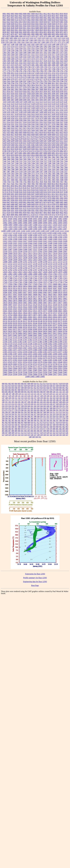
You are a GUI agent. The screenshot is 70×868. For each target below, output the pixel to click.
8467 (33, 202)
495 (35, 431)
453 (35, 427)
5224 (37, 114)
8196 (57, 192)
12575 (35, 251)
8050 (12, 186)
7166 (8, 163)
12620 (65, 254)
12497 (30, 249)
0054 (17, 18)
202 (41, 402)
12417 (25, 241)
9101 (21, 208)
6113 (4, 137)
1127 (7, 40)
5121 (4, 104)
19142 (45, 305)
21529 (20, 344)
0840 (17, 32)
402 (6, 423)
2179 (25, 77)
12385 (45, 237)
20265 (45, 323)
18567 (15, 295)
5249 (8, 118)
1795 (4, 73)
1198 (12, 44)
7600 (33, 176)
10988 (35, 223)
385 (19, 421)
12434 (25, 243)
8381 (57, 198)
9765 (28, 217)
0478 (53, 22)
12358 (49, 233)
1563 (53, 57)
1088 (57, 36)
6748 (4, 151)
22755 (20, 366)
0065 (62, 18)
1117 (35, 38)
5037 (25, 94)
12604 (50, 251)
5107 (21, 102)
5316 (17, 122)
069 (22, 390)
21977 (60, 352)
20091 (30, 319)
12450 (60, 243)
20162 (50, 321)
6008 (25, 133)
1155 (59, 40)
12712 (55, 262)
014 (48, 384)
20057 (65, 317)
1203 (33, 44)
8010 (53, 184)
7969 (29, 184)
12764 (10, 268)
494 (32, 431)
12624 (20, 256)
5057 (29, 96)
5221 (25, 114)
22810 (55, 366)
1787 (45, 71)
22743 (65, 364)
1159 (7, 42)
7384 (66, 167)
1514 (41, 55)
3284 (49, 87)
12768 (20, 268)
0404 (33, 20)
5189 (49, 110)
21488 (45, 342)
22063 (40, 354)
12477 (30, 247)
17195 (40, 276)
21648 (45, 344)
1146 (23, 40)
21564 (35, 344)
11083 (10, 229)
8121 (12, 188)
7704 (8, 182)
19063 (30, 303)
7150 (17, 161)
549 (33, 437)
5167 (29, 108)
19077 (60, 303)
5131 (41, 104)
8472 (41, 202)
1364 (4, 53)
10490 (30, 221)
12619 (60, 254)
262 (32, 408)
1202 (29, 44)
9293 (17, 210)
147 (3, 398)
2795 (29, 83)
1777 (4, 71)
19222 (25, 307)
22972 (20, 370)
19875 (35, 315)
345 (25, 416)
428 (22, 425)
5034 (12, 94)
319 (10, 414)
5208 (41, 112)
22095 (60, 354)
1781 (21, 71)
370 (38, 418)
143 (57, 396)
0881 (29, 34)
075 (41, 390)
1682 (37, 65)
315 (67, 412)
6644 (49, 149)
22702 (20, 364)
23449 (60, 372)
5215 (4, 114)
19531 (35, 311)
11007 (30, 225)
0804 (62, 28)
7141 (8, 161)
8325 (21, 198)
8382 (62, 198)
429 (25, 425)
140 (48, 396)
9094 (4, 208)
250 (60, 406)
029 (29, 386)
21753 (35, 346)
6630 (62, 147)
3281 (37, 87)
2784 (53, 81)
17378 (45, 278)
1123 (59, 38)
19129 (35, 305)
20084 (25, 319)
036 (51, 386)
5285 (66, 118)
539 (41, 435)
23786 (45, 374)
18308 (15, 290)
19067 (45, 303)
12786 (30, 270)
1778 (8, 71)
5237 (25, 116)
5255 (29, 118)
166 (64, 398)
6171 (25, 137)
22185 (30, 356)
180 (38, 400)
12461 (50, 245)
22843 (10, 368)
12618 (55, 254)
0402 (29, 20)
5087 (12, 100)
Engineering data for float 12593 (35, 582)
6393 (49, 145)
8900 (29, 206)
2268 (4, 79)
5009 (45, 89)
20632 (30, 331)
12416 (20, 241)
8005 (41, 184)
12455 (20, 245)
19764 (10, 315)
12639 (30, 258)
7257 (66, 165)
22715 (25, 364)
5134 (53, 104)
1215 (45, 44)
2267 (66, 77)
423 (6, 425)
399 (64, 421)
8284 (8, 198)
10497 (45, 221)
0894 (57, 34)
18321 (25, 290)
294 (67, 410)
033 (41, 386)
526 (67, 433)
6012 (37, 133)
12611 (20, 254)
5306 (49, 120)
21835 (35, 348)
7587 (62, 174)
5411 (17, 128)
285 (38, 410)
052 (35, 388)
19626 (15, 313)
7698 (62, 180)
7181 (21, 163)
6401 (4, 147)
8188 (37, 192)
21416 (55, 340)
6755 (33, 151)
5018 (17, 92)
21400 (50, 340)
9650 (57, 213)
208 (60, 402)
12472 (10, 247)
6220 (49, 137)
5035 (17, 94)
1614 (29, 61)
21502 (5, 344)
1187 (67, 42)
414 (45, 423)
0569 (53, 24)
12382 (30, 237)
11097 (65, 229)
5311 (4, 122)
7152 (25, 161)
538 (38, 435)
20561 (5, 329)
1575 (37, 59)
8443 (66, 200)
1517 (53, 55)
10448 (25, 219)
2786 (62, 81)
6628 (53, 147)
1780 (17, 71)
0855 (45, 32)
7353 (45, 167)
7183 (29, 163)
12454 (15, 245)
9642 (45, 213)
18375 (65, 290)
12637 (20, 258)
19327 (65, 307)
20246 (35, 323)
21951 (35, 352)
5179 (12, 110)
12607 (65, 251)
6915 (62, 153)
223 (41, 404)
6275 (29, 139)
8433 (57, 200)
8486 (12, 204)
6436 (12, 147)
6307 (45, 141)
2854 (33, 85)
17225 (45, 276)
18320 (20, 290)
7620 (33, 178)
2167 (45, 75)
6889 (49, 153)
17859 (10, 284)
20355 (40, 325)
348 (35, 416)
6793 (49, 151)
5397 (45, 126)
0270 (21, 20)
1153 (51, 40)
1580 (57, 59)
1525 (17, 57)
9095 (8, 208)
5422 (62, 128)
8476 (49, 202)
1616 (37, 61)
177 (29, 400)
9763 (20, 217)
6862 (62, 151)
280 (22, 410)
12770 (30, 268)
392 (41, 421)
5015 (4, 92)
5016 (8, 92)
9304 (45, 210)
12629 (45, 256)
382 (10, 421)
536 (32, 435)
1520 (66, 55)
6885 (37, 153)
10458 (45, 219)
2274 (29, 79)
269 (54, 408)
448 (19, 427)
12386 (50, 237)
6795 (57, 151)
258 (19, 408)
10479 (15, 221)
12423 (50, 241)
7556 (62, 171)
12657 (55, 260)
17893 (20, 284)
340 (10, 416)
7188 (49, 163)
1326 (41, 48)
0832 (53, 30)
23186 (25, 372)
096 (41, 392)
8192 (45, 192)
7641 (49, 178)
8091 (62, 186)
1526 (21, 57)
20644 (40, 331)
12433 (20, 243)
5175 (62, 108)
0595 (37, 26)
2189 (53, 77)
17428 (10, 280)
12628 (40, 256)
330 (45, 414)
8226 (21, 196)
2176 (17, 77)
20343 (30, 325)
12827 (40, 272)
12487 (10, 249)
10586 (60, 221)
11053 (10, 227)
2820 (21, 85)
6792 (45, 151)
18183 (35, 288)
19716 (45, 313)
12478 (35, 247)
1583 (4, 61)
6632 (4, 149)
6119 (16, 137)
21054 (50, 336)
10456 (40, 219)
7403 (21, 169)
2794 (25, 83)
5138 (4, 106)
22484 (45, 360)
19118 (25, 305)
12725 (25, 264)
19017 (65, 301)
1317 (12, 48)
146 (67, 396)
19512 (30, 311)
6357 (66, 143)
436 (48, 425)
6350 (41, 143)
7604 (45, 176)
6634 (12, 149)
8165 (37, 190)
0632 (41, 26)
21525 (15, 344)
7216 (21, 165)
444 (6, 427)
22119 (5, 356)
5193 (66, 110)
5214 (66, 112)
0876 (12, 34)
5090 (25, 100)
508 (10, 433)
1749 (41, 67)
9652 (62, 213)
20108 (45, 319)
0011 (41, 14)
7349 (37, 167)
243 (38, 406)
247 (51, 406)
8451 (17, 202)
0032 (41, 16)
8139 (49, 188)
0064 (57, 18)
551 (40, 437)
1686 (53, 65)
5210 (49, 112)
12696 (15, 262)
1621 (53, 61)
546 (64, 435)
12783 (15, 270)
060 (60, 388)
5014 (66, 89)
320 (13, 414)
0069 (12, 20)
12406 (40, 239)
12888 (35, 274)
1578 (49, 59)
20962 (15, 336)
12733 (50, 264)
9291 (12, 210)
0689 (41, 28)
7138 (61, 159)
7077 (33, 157)
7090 (17, 159)
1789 (53, 71)
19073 (55, 303)
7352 (41, 167)
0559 (29, 24)
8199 (4, 194)
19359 (25, 309)
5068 (4, 98)
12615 (40, 254)
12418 (30, 241)
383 (13, 421)
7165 (4, 163)
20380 (60, 325)
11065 (45, 227)
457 (48, 427)
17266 (55, 276)
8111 (4, 188)
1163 (23, 42)
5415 (33, 128)
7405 (25, 169)
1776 (66, 69)
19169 (55, 305)
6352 (45, 143)
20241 (30, 323)
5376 (45, 124)
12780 (65, 268)
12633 (65, 256)
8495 (21, 204)
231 (67, 404)
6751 (17, 151)
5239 (33, 116)
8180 (17, 192)
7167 (12, 163)
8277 (62, 196)
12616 (45, 254)
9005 (33, 206)
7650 (66, 178)
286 (41, 410)
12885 (25, 274)
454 (38, 427)
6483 (17, 147)
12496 (25, 249)
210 (67, 402)
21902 (65, 350)
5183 (29, 110)
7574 (37, 174)
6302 (25, 141)
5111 (33, 102)
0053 (12, 18)
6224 (61, 137)
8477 (53, 202)
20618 (65, 329)
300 (19, 412)
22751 (10, 366)
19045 (15, 303)
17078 (65, 274)
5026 (45, 92)
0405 (37, 20)
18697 (15, 297)
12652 (30, 260)
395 (51, 421)
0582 (4, 26)
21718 (20, 346)
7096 (29, 159)
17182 (35, 276)
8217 (8, 196)
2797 (37, 83)
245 (45, 406)
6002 (17, 133)
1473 (62, 53)
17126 (5, 276)
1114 (23, 38)
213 (10, 404)
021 (3, 386)
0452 (17, 22)
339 (6, 416)
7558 (4, 174)
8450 (12, 202)
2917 (66, 85)
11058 (30, 227)
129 (13, 396)
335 (60, 414)
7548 (45, 171)
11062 (35, 227)
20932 (5, 336)
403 (10, 423)
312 (57, 412)
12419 (35, 241)
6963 (41, 155)
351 (45, 416)
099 (51, 392)
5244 (53, 116)
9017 (41, 206)
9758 (4, 217)
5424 (4, 130)
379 (67, 418)
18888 (20, 301)
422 (3, 425)
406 (19, 423)
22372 (10, 360)
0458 (41, 22)
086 (10, 392)
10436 (66, 217)
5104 (9, 102)
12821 (10, 272)
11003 (25, 225)
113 (29, 394)
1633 (25, 63)
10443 (20, 219)
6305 (37, 141)
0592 (25, 26)
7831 (37, 182)
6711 (53, 149)
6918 (8, 155)
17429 (15, 280)
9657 (4, 215)
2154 (62, 73)
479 (51, 429)
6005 (21, 133)
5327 (62, 122)
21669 (60, 344)
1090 (66, 36)
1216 (49, 44)
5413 (25, 128)
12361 (59, 233)
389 (32, 421)
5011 (53, 89)
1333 (53, 48)
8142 (53, 188)
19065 (35, 303)
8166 (41, 190)
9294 (21, 210)
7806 (29, 182)
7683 (53, 180)
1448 (29, 53)
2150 (45, 73)
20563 (10, 329)
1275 (17, 46)
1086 (49, 36)
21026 (45, 336)
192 (10, 402)
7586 (57, 174)
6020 (49, 133)
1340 (17, 51)
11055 (20, 227)
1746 (29, 67)
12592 (40, 251)
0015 (57, 14)
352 (48, 416)
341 (13, 416)
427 (19, 425)
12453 (10, 245)
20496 (20, 327)
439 (57, 425)
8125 (21, 188)
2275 (33, 79)
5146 (37, 106)
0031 (37, 16)
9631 (29, 213)
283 (32, 410)
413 (41, 423)
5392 (33, 126)
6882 (25, 153)
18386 (5, 292)
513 (25, 433)
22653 (65, 362)
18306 (10, 290)
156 (32, 398)
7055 (8, 157)
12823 (20, 272)
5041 (41, 94)
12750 (40, 266)
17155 (20, 276)
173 (16, 400)
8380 (53, 198)
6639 (29, 149)
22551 (20, 362)
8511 (45, 204)
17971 (45, 284)
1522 (8, 57)
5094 (41, 100)
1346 (37, 51)
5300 (25, 120)
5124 (17, 104)
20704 (5, 333)
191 (6, 402)
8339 (25, 198)
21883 (40, 350)
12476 (25, 247)
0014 (53, 14)
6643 (45, 149)
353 (51, 416)
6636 (17, 149)
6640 (33, 149)
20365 (50, 325)
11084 (15, 229)
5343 (33, 124)
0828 (37, 30)
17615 (35, 282)
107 (10, 394)
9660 (12, 215)
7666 (29, 180)
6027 (12, 135)
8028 (66, 184)
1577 (45, 59)
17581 (20, 282)
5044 (45, 94)
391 (38, 421)
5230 (62, 114)
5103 (5, 102)
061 (64, 388)
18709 (20, 297)
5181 (21, 110)
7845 (49, 182)
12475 (20, 247)
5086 (8, 100)
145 (64, 396)
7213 (8, 165)
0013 (49, 14)
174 (19, 400)
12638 (25, 258)
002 (10, 384)
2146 (29, 73)
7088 (9, 159)
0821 (17, 30)
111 (23, 394)
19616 (10, 313)
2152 (53, 73)
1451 (41, 53)
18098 (65, 286)
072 (32, 390)
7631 (41, 178)
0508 (8, 24)
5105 (13, 102)
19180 (65, 305)
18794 (10, 299)
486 (6, 431)
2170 (57, 75)
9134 (29, 208)
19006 (55, 301)
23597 (25, 374)
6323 (66, 141)
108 (13, 394)
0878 (21, 34)
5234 (12, 116)
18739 (40, 297)
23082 (5, 372)
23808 (50, 374)
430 (29, 425)
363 (16, 418)
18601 (30, 295)
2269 (8, 79)
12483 (60, 247)
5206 (33, 112)
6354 (53, 143)
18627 (40, 295)
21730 (25, 346)
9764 (24, 217)
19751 (5, 315)
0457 (37, 22)
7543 (33, 171)
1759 (17, 69)
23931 (60, 374)
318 (6, 414)
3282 (41, 87)
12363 (5, 235)
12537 (35, 249)
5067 (66, 96)
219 (29, 404)
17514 (55, 280)
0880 (25, 34)
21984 (65, 352)
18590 (20, 295)
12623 (15, 256)
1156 (63, 40)
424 (10, 425)
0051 (4, 18)
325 (29, 414)
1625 (4, 63)
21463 (20, 342)
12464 (60, 245)
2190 (57, 77)
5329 (4, 124)
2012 (12, 73)
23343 (40, 372)
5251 (17, 118)
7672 (41, 180)
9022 (49, 206)
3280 (33, 87)
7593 (4, 176)
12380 (20, 237)
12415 (15, 241)
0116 (17, 20)
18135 (20, 288)
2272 (21, 79)
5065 (57, 96)
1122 (55, 38)
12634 (5, 258)
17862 (15, 284)
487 (10, 431)
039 (60, 386)
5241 (41, 116)
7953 (17, 184)
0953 (66, 34)
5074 (25, 98)
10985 (20, 223)
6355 (57, 143)
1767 (49, 69)
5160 (66, 106)
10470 (5, 221)
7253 (57, 165)
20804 (20, 333)
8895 (12, 206)
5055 (21, 96)
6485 (25, 147)
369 (35, 418)
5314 (8, 122)
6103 (66, 135)
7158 (49, 161)
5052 (12, 96)
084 (3, 392)
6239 (21, 139)
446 (13, 427)
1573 (29, 59)
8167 (45, 190)
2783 (49, 81)
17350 (40, 278)
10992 (55, 223)
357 (64, 416)
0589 (17, 26)
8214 (62, 194)
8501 (37, 204)
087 (13, 392)
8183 (25, 192)
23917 (55, 374)
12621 (5, 256)
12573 (30, 251)
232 (3, 406)
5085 (4, 100)
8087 (53, 186)
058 (54, 388)
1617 (41, 61)
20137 (25, 321)
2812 (53, 83)
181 (41, 400)
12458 (35, 245)
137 (38, 396)
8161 (21, 190)
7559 (8, 174)
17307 (5, 278)
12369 (35, 235)
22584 (45, 362)
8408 (49, 200)
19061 (25, 303)
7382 (62, 167)
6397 (62, 145)
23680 (35, 374)
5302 (33, 120)
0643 (62, 26)
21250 (35, 338)
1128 (11, 40)
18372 (60, 290)
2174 (8, 77)
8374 (41, 198)
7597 (21, 176)
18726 (30, 297)
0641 (53, 26)
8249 (41, 196)
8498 (29, 204)
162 (51, 398)
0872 (62, 32)
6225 (66, 137)
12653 (35, 260)
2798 (41, 83)
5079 (45, 98)
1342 (25, 51)
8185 (33, 192)
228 (57, 404)
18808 (20, 299)
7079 (41, 157)
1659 (45, 63)
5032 (4, 94)
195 (19, 402)
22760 (30, 366)
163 (54, 398)
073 (35, 390)
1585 (12, 61)
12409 (55, 239)
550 (37, 437)
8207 (33, 194)
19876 (40, 315)
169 (3, 400)
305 (35, 412)
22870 (20, 368)
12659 (65, 260)
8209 (41, 194)
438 (54, 425)
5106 (17, 102)
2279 (49, 79)
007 (25, 384)
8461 (25, 202)
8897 (17, 206)
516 (35, 433)
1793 (66, 71)
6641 (37, 149)
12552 (15, 251)
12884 (20, 274)
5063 (49, 96)
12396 (10, 239)
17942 (40, 284)
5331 (12, 124)
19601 (60, 311)
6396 (57, 145)
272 (64, 408)
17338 (30, 278)
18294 (65, 288)
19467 (20, 311)
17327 (20, 278)
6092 (25, 135)
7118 (53, 159)
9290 (8, 210)
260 (25, 408)
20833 (30, 333)
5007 (37, 89)
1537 (41, 57)
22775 (40, 366)
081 (60, 390)
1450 (37, 53)
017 (57, 384)
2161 (21, 75)
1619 (49, 61)
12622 (10, 256)
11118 (15, 233)
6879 (17, 153)
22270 (45, 358)
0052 (8, 18)
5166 (25, 108)
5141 (17, 106)
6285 (4, 141)
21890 (50, 350)
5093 (37, 100)
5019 (21, 92)
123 (60, 394)
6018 (41, 133)
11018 (55, 225)
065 (10, 390)
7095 (25, 159)
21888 (45, 350)
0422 (4, 22)
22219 (65, 356)
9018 (45, 206)
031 (35, 386)
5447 (45, 130)
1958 (8, 73)
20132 (5, 321)
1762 (29, 69)
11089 (30, 229)
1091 (3, 38)
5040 (37, 94)
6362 (21, 145)
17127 (10, 276)
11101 (18, 231)
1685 (49, 65)
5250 (12, 118)
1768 (53, 69)
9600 (17, 213)
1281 (41, 46)
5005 (29, 89)
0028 (25, 16)
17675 (45, 282)
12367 (25, 235)
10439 (10, 219)
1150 (39, 40)
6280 (49, 139)
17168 (25, 276)
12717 (5, 264)
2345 (17, 81)
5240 (37, 116)
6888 (45, 153)
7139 (66, 159)
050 (29, 388)
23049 (55, 370)
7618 (25, 178)
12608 (5, 254)
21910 (10, 352)
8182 (21, 192)
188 (64, 400)
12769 (25, 268)
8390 (12, 200)
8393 (25, 200)
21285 (50, 338)
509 (13, 433)
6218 (41, 137)
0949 (62, 34)
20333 (20, 325)
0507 (4, 24)
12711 (50, 262)
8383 (66, 198)
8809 (62, 204)
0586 (12, 26)
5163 (12, 108)
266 (45, 408)
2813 (57, 83)
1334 (57, 48)
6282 (57, 139)
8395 (33, 200)
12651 (25, 260)
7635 (45, 178)
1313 (62, 46)
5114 (45, 102)
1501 (66, 53)
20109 (50, 319)
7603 (41, 176)
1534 (29, 57)
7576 (41, 174)
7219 (25, 165)
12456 (25, 245)
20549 (65, 327)
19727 (55, 313)
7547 (41, 171)
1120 (47, 38)
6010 (29, 133)
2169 (53, 75)
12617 (50, 254)
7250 (45, 165)
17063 (55, 274)
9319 (12, 213)
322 (19, 414)
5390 (25, 126)
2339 (57, 79)
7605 (49, 176)
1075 (29, 36)
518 (41, 433)
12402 (30, 239)
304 (32, 412)
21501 (65, 342)
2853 (29, 85)
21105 (60, 336)
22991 (40, 370)
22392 (15, 360)
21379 (40, 340)
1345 (33, 51)
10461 (55, 219)
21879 (30, 350)
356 (60, 416)
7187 (45, 163)
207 (57, 402)
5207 (37, 112)
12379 (15, 237)
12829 (50, 272)
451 (29, 427)
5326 (57, 122)
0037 (57, 16)
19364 (30, 309)
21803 (55, 346)
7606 (53, 176)
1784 (33, 71)
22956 (65, 368)
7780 (17, 182)
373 (48, 418)
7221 (33, 165)
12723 (15, 264)
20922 (60, 333)
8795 (57, 204)
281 (25, 410)
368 (32, 418)
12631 (55, 256)
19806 (15, 315)
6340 (37, 143)
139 (45, 396)
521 (51, 433)
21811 (5, 348)
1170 (51, 42)
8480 (57, 202)
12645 (60, 258)
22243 (20, 358)
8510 (41, 204)
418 (57, 423)
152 (19, 398)
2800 (49, 83)
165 (60, 398)
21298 (5, 340)
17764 (65, 282)
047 (19, 388)
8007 (45, 184)
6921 (21, 155)
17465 (30, 280)
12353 (44, 233)
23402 (55, 372)
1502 (4, 55)
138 (41, 396)
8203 (17, 194)
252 (67, 406)
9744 (41, 215)
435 (45, 425)
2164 (33, 75)
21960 (40, 352)
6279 (45, 139)
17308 (10, 278)
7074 (29, 157)
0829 (41, 30)
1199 (16, 44)
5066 (62, 96)
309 (48, 412)
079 (54, 390)
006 (22, 384)
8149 (8, 190)
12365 (15, 235)
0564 (33, 24)
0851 (29, 32)
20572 (15, 329)
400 (67, 421)
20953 (10, 336)
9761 (12, 217)
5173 (53, 108)
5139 (8, 106)
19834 (20, 315)
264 (38, 408)
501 (54, 431)
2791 (17, 83)
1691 (4, 67)
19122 (30, 305)
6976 (66, 155)
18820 (30, 299)
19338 (5, 309)
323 (22, 414)
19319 (60, 307)
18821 (35, 299)
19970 (65, 315)
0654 (33, 28)
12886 (30, 274)
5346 (41, 124)
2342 (4, 81)
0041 (66, 16)
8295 (12, 198)
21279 (45, 338)
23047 (50, 370)
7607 (57, 176)
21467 (25, 342)
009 (32, 384)
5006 (33, 89)
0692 (53, 28)
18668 (65, 295)
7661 (17, 180)
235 (13, 406)
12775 (45, 268)
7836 (41, 182)
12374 (60, 235)
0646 (8, 28)
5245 (57, 116)
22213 (55, 356)
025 (16, 386)
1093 (11, 38)
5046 (53, 94)
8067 (33, 186)
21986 (5, 354)
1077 (37, 36)
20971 (25, 336)
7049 (4, 157)
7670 (37, 180)
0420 (62, 20)
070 (25, 390)
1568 (8, 59)
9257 (41, 208)
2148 (37, 73)
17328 (25, 278)
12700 (20, 262)
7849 (53, 182)
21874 (20, 350)
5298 (17, 120)
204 (48, 402)
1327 (45, 48)
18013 (60, 284)
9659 (8, 215)
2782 (45, 81)
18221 (40, 288)
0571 (62, 24)
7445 (57, 169)
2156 (4, 75)
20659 (45, 331)
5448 (49, 130)
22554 (25, 362)
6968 (49, 155)
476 (41, 429)
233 (6, 406)
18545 (65, 292)
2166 (41, 75)
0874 (4, 34)
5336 (29, 124)
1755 (66, 67)
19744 (60, 313)
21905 (5, 352)
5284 (62, 118)
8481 (62, 202)
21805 (60, 346)
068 (19, 390)
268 (51, 408)
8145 (66, 188)
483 (64, 429)
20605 (60, 329)
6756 (37, 151)
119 (47, 394)
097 (45, 392)
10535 (55, 221)
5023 (33, 92)
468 (16, 429)
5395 (37, 126)
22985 (35, 370)
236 (16, 406)
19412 (60, 309)
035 (48, 386)
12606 (60, 251)
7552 (53, 171)
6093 (29, 135)
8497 (25, 204)
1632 (21, 63)
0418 (53, 20)
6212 (37, 137)
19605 (65, 311)
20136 (20, 321)
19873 (30, 315)
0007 (29, 14)
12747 (25, 266)
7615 (21, 178)
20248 (40, 323)
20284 (65, 323)
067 (16, 390)
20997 (40, 336)
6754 (29, 151)
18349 (45, 290)
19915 (50, 315)
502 (57, 431)
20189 (5, 323)
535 (29, 435)
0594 (33, 26)
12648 (10, 260)
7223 (41, 165)
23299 (30, 372)
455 (41, 427)
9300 (29, 210)
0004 (17, 14)
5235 (17, 116)
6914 (57, 153)
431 (32, 425)
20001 (25, 317)
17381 (50, 278)
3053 (4, 87)
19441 (5, 311)
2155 (66, 73)
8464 (29, 202)
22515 (5, 362)
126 (3, 396)
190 (3, 402)
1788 (49, 71)
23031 (45, 370)
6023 (62, 133)
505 (67, 431)
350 (41, 416)
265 (41, 408)
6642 (41, 149)
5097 (49, 100)
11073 (55, 227)
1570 (17, 59)
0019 (4, 16)
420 (64, 423)
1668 (53, 63)
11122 (25, 233)
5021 (29, 92)
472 (29, 429)
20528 (40, 327)
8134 (41, 188)
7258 (4, 167)
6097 (45, 135)
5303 (37, 120)
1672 (4, 65)
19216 (20, 307)
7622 (37, 178)
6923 (29, 155)
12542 (50, 249)
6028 (17, 135)
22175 (25, 356)
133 (25, 396)
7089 (13, 159)
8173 (57, 190)
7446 (62, 169)
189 (67, 400)
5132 (45, 104)
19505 (25, 311)
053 (38, 388)
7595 (12, 176)
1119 (43, 38)
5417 (41, 128)
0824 (29, 30)
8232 (25, 196)
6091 (21, 135)
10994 (60, 223)
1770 (62, 69)
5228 (53, 114)
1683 (41, 65)
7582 (49, 174)
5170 (41, 108)
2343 (8, 81)
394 (48, 421)
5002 (17, 89)
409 (29, 423)
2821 (25, 85)
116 (38, 394)
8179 (12, 192)
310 (51, 412)
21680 (10, 346)
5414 (29, 128)
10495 (40, 221)
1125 (67, 38)
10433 (51, 217)
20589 (35, 329)
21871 (15, 350)
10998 (15, 225)
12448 (50, 243)
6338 (29, 143)
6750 (12, 151)
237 (19, 406)
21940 (30, 352)
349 (38, 416)
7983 (33, 184)
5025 (41, 92)
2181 (33, 77)
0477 (49, 22)
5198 (21, 112)
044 (10, 388)
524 (60, 433)
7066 (17, 157)
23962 (32, 377)
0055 (21, 18)
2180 (29, 77)
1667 (49, 63)
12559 (25, 251)
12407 (45, 239)
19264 (30, 307)
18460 (40, 292)
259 (22, 408)
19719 (50, 313)
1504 (12, 55)
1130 (19, 40)
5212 (57, 112)
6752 (21, 151)
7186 (41, 163)
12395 (5, 239)
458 (51, 427)
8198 (66, 192)
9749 (45, 215)
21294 (65, 338)
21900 (60, 350)
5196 (12, 112)
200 (35, 402)
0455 (29, 22)
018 (60, 384)
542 (51, 435)
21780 (45, 346)
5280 (45, 118)
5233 (8, 116)
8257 (57, 196)
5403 (4, 128)
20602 (50, 329)
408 (25, 423)
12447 (45, 243)
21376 (35, 340)
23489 (5, 374)
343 (19, 416)
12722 (10, 264)
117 (41, 394)
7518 (21, 171)
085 (6, 392)
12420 (40, 241)
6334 (12, 143)
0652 (29, 28)
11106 (43, 231)
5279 (41, 118)
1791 (62, 71)
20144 (35, 321)
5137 (66, 104)
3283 (45, 87)
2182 (37, 77)
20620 (10, 331)
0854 (41, 32)
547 (67, 435)
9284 (4, 210)
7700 (4, 182)
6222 (53, 137)
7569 (29, 174)
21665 (55, 344)
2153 (57, 73)
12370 (40, 235)
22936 (55, 368)
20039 (40, 317)
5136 (62, 104)
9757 (66, 215)
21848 (60, 348)
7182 (25, 163)
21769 (40, 346)
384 (16, 421)
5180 (17, 110)
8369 (33, 198)
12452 (5, 245)
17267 (60, 276)
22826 (60, 366)
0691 (49, 28)
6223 (57, 137)
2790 (12, 83)
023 (10, 386)
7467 (4, 171)
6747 (66, 149)
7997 (37, 184)
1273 (8, 46)
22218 (60, 356)
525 (64, 433)
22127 (10, 356)
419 (60, 423)
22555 (30, 362)
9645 (49, 213)
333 (54, 414)
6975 (62, 155)
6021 (53, 133)
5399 (53, 126)
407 (22, 423)
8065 (25, 186)
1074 (25, 36)
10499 (50, 221)
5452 (66, 130)
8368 (29, 198)
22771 (35, 366)
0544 (25, 24)
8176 (4, 192)
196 (22, 402)
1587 (21, 61)
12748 (30, 266)
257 (16, 408)
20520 (25, 327)
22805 (50, 366)
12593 (45, 251)
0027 (21, 16)
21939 (25, 352)
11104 (33, 231)
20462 (5, 327)
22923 (45, 368)
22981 (30, 370)
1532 (25, 57)
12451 (65, 243)
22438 (25, 360)
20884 (45, 333)
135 (32, 396)
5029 (57, 92)
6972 (57, 155)
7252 (53, 165)
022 (6, 386)
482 (60, 429)
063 (3, 390)
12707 (35, 262)
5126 (25, 104)
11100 (13, 231)
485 (3, 431)
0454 (25, 22)
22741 (60, 364)
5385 (8, 126)
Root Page (35, 585)
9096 (12, 208)
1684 (45, 65)
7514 (17, 171)
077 (48, 390)
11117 (10, 233)
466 (10, 429)
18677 (5, 297)
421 (67, 423)
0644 (66, 26)
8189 (41, 192)
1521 (4, 57)
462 (64, 427)
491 (22, 431)
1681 (33, 65)
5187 (41, 110)
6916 (66, 153)
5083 (62, 98)
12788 (40, 270)
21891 (55, 350)
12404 (35, 239)
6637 (21, 149)
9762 (16, 217)
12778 (55, 268)
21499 (60, 342)
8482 (66, 202)
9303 (41, 210)
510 (16, 433)
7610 (66, 176)
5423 (66, 128)
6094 (33, 135)
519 (45, 433)
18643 (50, 295)
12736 (60, 264)
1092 (7, 38)
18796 (15, 299)
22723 (35, 364)
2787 (66, 81)
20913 (55, 333)
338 (3, 416)
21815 (10, 348)
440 (60, 425)
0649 (17, 28)
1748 (37, 67)
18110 (10, 288)
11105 (38, 231)
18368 (55, 290)
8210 (45, 194)
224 (45, 404)
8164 (33, 190)
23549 (15, 374)
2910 (37, 85)
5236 (21, 116)
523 (57, 433)
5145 (33, 106)
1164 (27, 42)
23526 (10, 374)
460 (57, 427)
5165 (21, 108)
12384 (40, 237)
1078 (41, 36)
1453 (49, 53)
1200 (21, 44)
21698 (15, 346)
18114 (15, 288)
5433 (21, 130)
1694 (17, 67)
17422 (5, 280)
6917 (4, 155)
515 (32, 433)
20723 (10, 333)
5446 (41, 130)
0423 (8, 22)
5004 (25, 89)
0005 (21, 14)
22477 (40, 360)
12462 (55, 245)
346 (29, 416)
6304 (33, 141)
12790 (45, 270)
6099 (53, 135)
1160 (11, 42)
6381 (29, 145)
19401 (50, 309)
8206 (29, 194)
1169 (47, 42)
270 (57, 408)
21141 (10, 338)
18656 (60, 295)
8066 (29, 186)
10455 (35, 219)
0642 (57, 26)
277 (13, 410)
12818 (60, 270)
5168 (33, 108)
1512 (33, 55)
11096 (60, 229)
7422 (41, 169)
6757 (41, 151)
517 (38, 433)
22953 (60, 368)
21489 (50, 342)
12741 (5, 266)
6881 (21, 153)
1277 (25, 46)
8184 (29, 192)
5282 (53, 118)
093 (32, 392)
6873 (4, 153)
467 (13, 429)
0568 (49, 24)
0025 (17, 16)
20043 (50, 317)
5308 (57, 120)
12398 (15, 239)
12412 (5, 241)
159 (41, 398)
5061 (41, 96)
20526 (30, 327)
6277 (37, 139)
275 (6, 410)
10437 (5, 219)
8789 (53, 204)
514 (29, 433)
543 (54, 435)
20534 (50, 327)
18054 (25, 286)
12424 (55, 241)
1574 (33, 59)
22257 (35, 358)
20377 (55, 325)
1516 (49, 55)
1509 (21, 55)
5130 (37, 104)
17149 (15, 276)
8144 (61, 188)
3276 (17, 87)
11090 (35, 229)
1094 (15, 38)
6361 (17, 145)
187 (60, 400)
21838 (40, 348)
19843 (25, 315)
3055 (12, 87)
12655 (45, 260)
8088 (57, 186)
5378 (53, 124)
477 (45, 429)
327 (35, 414)
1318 (17, 48)
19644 (25, 313)
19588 (50, 311)
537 (35, 435)
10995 (65, 223)
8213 (57, 194)
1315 (4, 48)
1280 (37, 46)
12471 (5, 247)
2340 (62, 79)
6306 (41, 141)
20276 (60, 323)
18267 (55, 288)
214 (13, 404)
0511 (21, 24)
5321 (37, 122)
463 (67, 427)
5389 (21, 126)
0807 (4, 30)
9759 (8, 217)
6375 (25, 145)
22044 (25, 354)
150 (13, 398)
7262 (17, 167)
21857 (65, 348)
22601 (50, 362)
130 (16, 396)
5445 (37, 130)
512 (22, 433)
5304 (41, 120)
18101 (5, 288)
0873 (66, 32)
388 (29, 421)
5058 (33, 96)
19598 (55, 311)
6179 (33, 137)
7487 (8, 171)
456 (45, 427)
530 (13, 435)
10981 (65, 221)
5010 (49, 89)
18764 (60, 297)
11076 (65, 227)
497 (41, 431)
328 (38, 414)
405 (16, 423)
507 (6, 433)
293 (64, 410)
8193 (49, 192)
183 (48, 400)
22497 (60, 360)
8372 (37, 198)
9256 (37, 208)
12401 (25, 239)
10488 (25, 221)
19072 (50, 303)
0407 (45, 20)
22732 (50, 364)
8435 (62, 200)
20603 (55, 329)
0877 (17, 34)
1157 (67, 40)
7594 (8, 176)
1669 (57, 63)
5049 (66, 94)
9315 (4, 213)
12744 (15, 266)
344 (22, 416)
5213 (62, 112)
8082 (45, 186)
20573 (20, 329)
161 (48, 398)
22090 (55, 354)
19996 (20, 317)
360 (6, 418)
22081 (50, 354)
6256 (25, 139)
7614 (17, 178)
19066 (40, 303)
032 (38, 386)
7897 (4, 184)
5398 (49, 126)
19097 (10, 305)
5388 (17, 126)
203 (45, 402)
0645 (4, 28)
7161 (62, 161)
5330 (8, 124)
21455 (15, 342)
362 (13, 418)
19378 (35, 309)
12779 (60, 268)
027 (22, 386)
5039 (33, 94)
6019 (45, 133)
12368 (30, 235)
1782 (25, 71)
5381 (62, 124)
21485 (40, 342)
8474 (45, 202)
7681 (49, 180)
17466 (35, 280)
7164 (66, 161)
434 (41, 425)
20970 (20, 336)
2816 (4, 85)
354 (54, 416)
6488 (33, 147)
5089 (21, 100)
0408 (49, 20)
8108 (66, 186)
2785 (57, 81)
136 (35, 396)
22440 (30, 360)
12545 (60, 249)
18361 (50, 290)
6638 (25, 149)
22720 (30, 364)
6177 (29, 137)
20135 (15, 321)
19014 (60, 301)
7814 (33, 182)
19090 (5, 305)
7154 (33, 161)
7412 (33, 169)
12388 (55, 237)
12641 (40, 258)
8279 (66, 196)
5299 (21, 120)
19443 (10, 311)
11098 (3, 231)
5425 (8, 130)
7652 (4, 180)
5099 (53, 100)
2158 (12, 75)
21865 (10, 350)
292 (60, 410)
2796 (33, 83)
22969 (10, 370)
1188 (4, 44)
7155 (37, 161)
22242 (15, 358)
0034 (49, 16)
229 (60, 404)
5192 (62, 110)
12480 (45, 247)
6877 (12, 153)
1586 (17, 61)
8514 (49, 204)
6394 (53, 145)
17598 (25, 282)
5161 (4, 108)
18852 (60, 299)
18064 (30, 286)
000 (3, 384)
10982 (5, 223)
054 (41, 388)
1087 (53, 36)
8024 (62, 184)
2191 (62, 77)
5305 (45, 120)
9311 (57, 210)
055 (45, 388)
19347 (15, 309)
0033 (45, 16)
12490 (15, 249)
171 (10, 400)
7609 (62, 176)
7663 (21, 180)
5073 (21, 98)
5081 (53, 98)
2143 (17, 73)
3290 (8, 89)
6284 (66, 139)
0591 (21, 26)
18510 (60, 292)
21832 (30, 348)
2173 (4, 77)
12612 (25, 254)
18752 (45, 297)
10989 (40, 223)
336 (64, 414)
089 (19, 392)
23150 (20, 372)
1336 (66, 48)
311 (54, 412)
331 (48, 414)
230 (64, 404)
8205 (25, 194)
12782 (10, 270)
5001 (12, 89)
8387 (8, 200)
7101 (33, 159)
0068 (8, 20)
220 (32, 404)
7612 (8, 178)
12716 (65, 262)
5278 (37, 118)
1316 (8, 48)
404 (13, 423)
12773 (35, 268)
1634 (29, 63)
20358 (45, 325)
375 (54, 418)
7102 (37, 159)
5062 (45, 96)
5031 (66, 92)
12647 (5, 260)
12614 (35, 254)
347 (32, 416)
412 (38, 423)
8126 (25, 188)
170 (6, 400)
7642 (53, 178)
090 (22, 392)
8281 (4, 198)
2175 (12, 77)
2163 (29, 75)
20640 (35, 331)
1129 (15, 40)
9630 (25, 213)
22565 (35, 362)
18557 (10, 295)
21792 (50, 346)
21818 (15, 348)
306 (38, 412)
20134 (10, 321)
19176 (60, 305)
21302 (10, 340)
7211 (66, 163)
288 (48, 410)
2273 (25, 79)
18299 (5, 290)
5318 (25, 122)
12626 (30, 256)
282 (29, 410)
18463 (45, 292)
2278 (45, 79)
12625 (25, 256)
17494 (50, 280)
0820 (12, 30)
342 (16, 416)
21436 (5, 342)
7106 (41, 159)
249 (57, 406)
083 (67, 390)
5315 (12, 122)
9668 (25, 215)
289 (51, 410)
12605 (55, 251)
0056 (25, 18)
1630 (12, 63)
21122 (5, 338)
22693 (15, 364)
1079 (45, 36)
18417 (25, 292)
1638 (41, 63)
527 (3, 435)
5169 (37, 108)
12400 (20, 239)
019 (64, 384)
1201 (25, 44)
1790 (57, 71)
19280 (35, 307)
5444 (33, 130)
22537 (15, 362)
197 (25, 402)
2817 (8, 85)
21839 (45, 348)
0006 (25, 14)
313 (60, 412)
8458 (21, 202)
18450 (35, 292)
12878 (55, 272)
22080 (45, 354)
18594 (25, 295)
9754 (57, 215)
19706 (40, 313)
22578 (40, 362)
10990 (45, 223)
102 (60, 392)
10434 (56, 217)
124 (63, 394)
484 (67, 429)
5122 (8, 104)
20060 (10, 319)
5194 (4, 112)
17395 (60, 278)
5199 (25, 112)
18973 (45, 301)
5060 (37, 96)
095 (38, 392)
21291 (60, 338)
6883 (29, 153)
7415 (37, 169)
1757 (8, 69)
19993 (15, 317)
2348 (29, 81)
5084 (66, 98)
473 (32, 429)
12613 (30, 254)
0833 (57, 30)
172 (13, 400)
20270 (50, 323)
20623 (15, 331)
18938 (40, 301)
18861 (65, 299)
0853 (37, 32)
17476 (45, 280)
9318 (8, 213)
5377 (49, 124)
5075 (29, 98)
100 (54, 392)
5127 (29, 104)
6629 (57, 147)
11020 (65, 225)
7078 (37, 157)
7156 (41, 161)
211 (3, 404)
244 (41, 406)
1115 (27, 38)
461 (60, 427)
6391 (41, 145)
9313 (66, 210)
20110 (55, 319)
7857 (62, 182)
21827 (25, 348)
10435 (61, 217)
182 (45, 400)
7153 (29, 161)
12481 (50, 247)
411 (35, 423)
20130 (65, 319)
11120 (20, 233)
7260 (8, 167)
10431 (46, 217)
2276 (37, 79)
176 (25, 400)
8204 (21, 194)
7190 (57, 163)
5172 (49, 108)
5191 (57, 110)
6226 (4, 139)
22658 (5, 364)
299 (16, 412)
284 (35, 410)
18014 (65, 284)
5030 (62, 92)
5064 (53, 96)
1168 (43, 42)
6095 (37, 135)
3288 (66, 87)
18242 (50, 288)
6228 (12, 139)
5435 (29, 130)
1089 (62, 36)
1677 (21, 65)
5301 (29, 120)
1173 (63, 42)
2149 (41, 73)
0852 (33, 32)
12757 (65, 266)
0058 (33, 18)
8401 (41, 200)
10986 (25, 223)
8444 (4, 202)
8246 (37, 196)
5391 (29, 126)
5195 (8, 112)
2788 (4, 83)
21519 (10, 344)
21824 (20, 348)
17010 (50, 274)
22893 (30, 368)
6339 (33, 143)
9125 (25, 208)
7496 (12, 171)
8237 (29, 196)
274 (3, 410)
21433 (65, 340)
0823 (25, 30)
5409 (8, 128)
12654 (40, 260)
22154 (20, 356)
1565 (62, 57)
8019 (57, 184)
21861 (5, 350)
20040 (45, 317)
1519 (62, 55)
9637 (41, 213)
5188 (45, 110)
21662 (50, 344)
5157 (53, 106)
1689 (66, 65)
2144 (21, 73)
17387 (55, 278)
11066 (50, 227)
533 (22, 435)
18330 (35, 290)
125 (66, 394)
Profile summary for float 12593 (35, 578)
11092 (45, 229)
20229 (25, 323)
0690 (45, 28)
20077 (20, 319)
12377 (5, 237)
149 (10, 398)
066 (13, 390)
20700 (65, 331)
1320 (21, 48)
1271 (66, 44)
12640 (35, 258)
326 (32, 414)
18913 (25, 301)
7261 (12, 167)
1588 (25, 61)
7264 (25, 167)
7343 (29, 167)
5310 (66, 120)
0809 (8, 30)
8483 (4, 204)
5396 (41, 126)
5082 (57, 98)
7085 (66, 157)
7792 (25, 182)
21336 (20, 340)
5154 (41, 106)
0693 (57, 28)
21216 (30, 338)
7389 (4, 169)
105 (4, 394)
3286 (57, 87)
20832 (25, 333)
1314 (66, 46)
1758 (12, 69)
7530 (25, 171)
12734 (55, 264)
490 (19, 431)
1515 (45, 55)
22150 (15, 356)
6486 (29, 147)
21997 (15, 354)
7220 (29, 165)
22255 (30, 358)
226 (51, 404)
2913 (49, 85)
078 (51, 390)
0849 (25, 32)
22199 (40, 356)
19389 (40, 309)
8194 (53, 192)
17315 (15, 278)
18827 (45, 299)
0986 (17, 36)
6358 (4, 145)
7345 (33, 167)
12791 (50, 270)
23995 (42, 377)
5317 (21, 122)
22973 (25, 370)
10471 (10, 221)
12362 (64, 233)
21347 (25, 340)
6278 (41, 139)
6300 (17, 141)
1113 (19, 38)
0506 (66, 22)
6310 (57, 141)
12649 (15, 260)
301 (22, 412)
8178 (8, 192)
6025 (4, 135)
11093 (50, 229)
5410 (12, 128)
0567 (45, 24)
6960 (37, 155)
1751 (49, 67)
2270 (12, 79)
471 (25, 429)
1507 (17, 55)
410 (32, 423)
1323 (33, 48)
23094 (10, 372)
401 (3, 423)
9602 (21, 213)
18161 (25, 288)
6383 (37, 145)
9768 (36, 217)
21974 (55, 352)
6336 (21, 143)
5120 (65, 102)
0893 (53, 34)
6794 (53, 151)
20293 (5, 325)
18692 (10, 297)
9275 (66, 208)
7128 (57, 159)
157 (35, 398)
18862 (5, 301)
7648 (62, 178)
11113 (5, 233)
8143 (57, 188)
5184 (33, 110)
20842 (35, 333)
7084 (62, 157)
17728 (60, 282)
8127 (29, 188)
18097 (60, 286)
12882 (10, 274)
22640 (60, 362)
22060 (35, 354)
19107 (15, 305)
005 (19, 384)
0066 (66, 18)
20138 (30, 321)
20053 (60, 317)
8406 (45, 200)
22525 (10, 362)
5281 (49, 118)
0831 (49, 30)
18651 (55, 295)
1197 (8, 44)
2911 (41, 85)
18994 (50, 301)
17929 (35, 284)
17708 (50, 282)
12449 (55, 243)
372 (45, 418)
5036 (21, 94)
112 (26, 394)
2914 (53, 85)
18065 (35, 286)
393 (45, 421)
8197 (62, 192)
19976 (5, 317)
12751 (45, 266)
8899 (25, 206)
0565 (37, 24)
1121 (51, 38)
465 (6, 429)
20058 (5, 319)
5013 (62, 89)
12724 (20, 264)
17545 (5, 282)
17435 (20, 280)
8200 (8, 194)
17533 (60, 280)
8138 (45, 188)
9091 (62, 206)
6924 (33, 155)
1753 (57, 67)
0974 (4, 36)
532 (19, 435)
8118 (8, 188)
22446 (35, 360)
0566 (41, 24)
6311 (62, 141)
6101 (57, 135)
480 (54, 429)
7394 (8, 169)
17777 (5, 284)
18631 (45, 295)
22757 (25, 366)
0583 (8, 26)
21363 (30, 340)
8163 (29, 190)
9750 (49, 215)
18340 (40, 290)
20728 (15, 333)
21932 (20, 352)
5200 (29, 112)
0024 (12, 16)
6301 (21, 141)
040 (64, 386)
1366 (12, 53)
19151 (50, 305)
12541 (45, 249)
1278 (29, 46)
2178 (21, 77)
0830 (45, 30)
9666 (21, 215)
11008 (35, 225)
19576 (40, 311)
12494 (20, 249)
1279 (33, 46)
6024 (66, 133)
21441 (10, 342)
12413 (10, 241)
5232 (4, 116)
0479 (57, 22)
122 (57, 394)
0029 (29, 16)
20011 (35, 317)
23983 (37, 377)
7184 (33, 163)
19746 (65, 313)
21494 (55, 342)
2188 (49, 77)
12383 (35, 237)
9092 (66, 206)
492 (25, 431)
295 (3, 412)
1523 (12, 57)
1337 (4, 51)
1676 (17, 65)
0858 (57, 32)
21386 (45, 340)
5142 (21, 106)
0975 (8, 36)
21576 (40, 344)
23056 (60, 370)
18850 (55, 299)
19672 (30, 313)
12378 (10, 237)
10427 (41, 217)
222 (38, 404)
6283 (62, 139)
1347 (41, 51)
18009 (55, 284)
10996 (5, 225)
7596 (17, 176)
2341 (66, 79)
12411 (65, 239)
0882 (33, 34)
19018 (5, 303)
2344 (12, 81)
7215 (17, 165)
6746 (62, 149)
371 (41, 418)
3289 (4, 89)
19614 (5, 313)
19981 (10, 317)
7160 (57, 161)
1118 (39, 38)
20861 (40, 333)
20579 (25, 329)
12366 (20, 235)
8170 (49, 190)
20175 (60, 321)
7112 (49, 159)
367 (29, 418)
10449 (30, 219)
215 (16, 404)
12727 (30, 264)
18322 (30, 290)
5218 (17, 114)
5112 (37, 102)
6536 (37, 147)
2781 (41, 81)
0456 (33, 22)
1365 (8, 53)
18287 (60, 288)
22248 (25, 358)
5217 (12, 114)
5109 (29, 102)
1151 (43, 40)
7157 (45, 161)
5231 (66, 114)
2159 (17, 75)
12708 (40, 262)
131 (19, 396)
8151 (12, 190)
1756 (4, 69)
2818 (12, 85)
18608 (35, 295)
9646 (53, 213)
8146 (4, 190)
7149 (12, 161)
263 (35, 408)
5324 (49, 122)
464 (3, 429)
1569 (12, 59)
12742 (10, 266)
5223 (33, 114)
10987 (30, 223)
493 (29, 431)
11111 (62, 231)
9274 (62, 208)
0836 (4, 32)
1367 (17, 53)
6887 (41, 153)
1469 (53, 53)
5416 (37, 128)
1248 (53, 44)
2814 (62, 83)
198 (29, 402)
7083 (57, 157)
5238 (29, 116)
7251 (49, 165)
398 (60, 421)
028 (25, 386)
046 (16, 388)
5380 (57, 124)
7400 (17, 169)
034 (45, 386)
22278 (50, 358)
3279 (29, 87)
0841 (21, 32)
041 (67, 386)
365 (22, 418)
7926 (12, 184)
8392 (21, 200)
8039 (4, 186)
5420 (53, 128)
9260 (45, 208)
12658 (60, 260)
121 (54, 394)
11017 (50, 225)
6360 (12, 145)
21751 (30, 346)
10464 (65, 219)
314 (64, 412)
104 (67, 392)
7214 (12, 165)
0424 (12, 22)
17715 (55, 282)
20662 (50, 331)
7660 (12, 180)
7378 (53, 167)
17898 (25, 284)
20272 (55, 323)
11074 (60, 227)
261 (29, 408)
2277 (41, 79)
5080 (49, 98)
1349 (49, 51)
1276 (21, 46)
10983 (10, 223)
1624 (66, 61)
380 (3, 421)
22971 (15, 370)
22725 (45, 364)
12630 (50, 256)
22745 (5, 366)
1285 (49, 46)
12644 (55, 258)
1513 (37, 55)
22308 (65, 358)
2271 (17, 79)
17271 (65, 276)
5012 (57, 89)
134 (29, 396)
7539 (29, 171)
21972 (50, 352)
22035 (20, 354)
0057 (29, 18)
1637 (37, 63)
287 (45, 410)
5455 (8, 133)
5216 (8, 114)
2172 (66, 75)
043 (6, 388)
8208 (37, 194)
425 (13, 425)
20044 (55, 317)
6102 (62, 135)
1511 (29, 55)
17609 (30, 282)
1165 (31, 42)
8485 (8, 204)
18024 (5, 286)
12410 (60, 239)
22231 (5, 358)
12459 (40, 245)
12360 (54, 233)
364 (19, 418)
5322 (41, 122)
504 (64, 431)
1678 (25, 65)
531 (16, 435)
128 (10, 396)
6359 (8, 145)
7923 (8, 184)
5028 (53, 92)
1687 (57, 65)
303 (29, 412)
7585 (53, 174)
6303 (29, 141)
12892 (45, 274)
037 (54, 386)
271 (60, 408)
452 (32, 427)
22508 (65, 360)
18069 (40, 286)
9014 (37, 206)
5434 (25, 130)
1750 (45, 67)
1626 (8, 63)
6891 (53, 153)
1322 (29, 48)
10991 (50, 223)
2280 (53, 79)
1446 (25, 53)
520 (48, 433)
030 (32, 386)
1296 (53, 46)
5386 (12, 126)
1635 (33, 63)
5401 (62, 126)
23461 (65, 372)
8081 (41, 186)
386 (22, 421)
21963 (45, 352)
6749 (8, 151)
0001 (4, 14)
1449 (33, 53)
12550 (5, 251)
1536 (37, 57)
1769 (57, 69)
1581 (62, 59)
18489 (55, 292)
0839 (12, 32)
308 (45, 412)
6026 (8, 135)
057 (51, 388)
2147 (33, 73)
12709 (45, 262)
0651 (25, 28)
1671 (66, 63)
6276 (33, 139)
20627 (20, 331)
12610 (15, 254)
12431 (15, 243)
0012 (45, 14)
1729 (25, 67)
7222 (37, 165)
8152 (17, 190)
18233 (45, 288)
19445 (15, 311)
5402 (66, 126)
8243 (33, 196)
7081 (49, 157)
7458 (66, 169)
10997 (10, 225)
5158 (57, 106)
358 (67, 416)
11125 (30, 233)
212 (6, 404)
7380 (57, 167)
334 (57, 414)
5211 (53, 112)
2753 (33, 81)
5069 (8, 98)
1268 (57, 44)
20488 (10, 327)
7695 (57, 180)
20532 (45, 327)
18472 (50, 292)
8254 (53, 196)
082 (64, 390)
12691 (10, 262)
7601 (37, 176)
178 (32, 400)
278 (16, 410)
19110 (20, 305)
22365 (5, 360)
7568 (25, 174)
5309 (62, 120)
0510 (17, 24)
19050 (20, 303)
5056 (25, 96)
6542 (45, 147)
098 (48, 392)
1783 (29, 71)
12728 (35, 264)
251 (64, 406)
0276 (25, 20)
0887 (41, 34)
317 (3, 414)
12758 (5, 268)
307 (41, 412)
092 (29, 392)
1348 (45, 51)
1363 (66, 51)
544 (57, 435)
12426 (60, 241)
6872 (66, 151)
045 (13, 388)
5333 (21, 124)
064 (6, 390)
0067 (4, 20)
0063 (53, 18)
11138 (34, 233)
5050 (4, 96)
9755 (62, 215)
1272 (4, 46)
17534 (65, 280)
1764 (37, 69)
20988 (30, 336)
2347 (25, 81)
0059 (37, 18)
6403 (8, 147)
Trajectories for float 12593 (35, 574)
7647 (57, 178)
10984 (15, 223)
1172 (59, 42)
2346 (21, 81)
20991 (35, 336)
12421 (45, 241)
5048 (62, 94)
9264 (49, 208)
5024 (37, 92)
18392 (15, 292)
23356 (45, 372)
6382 (33, 145)
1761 (25, 69)
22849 (15, 368)
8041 (8, 186)
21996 (10, 354)
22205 (45, 356)
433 (38, 425)
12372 (50, 235)
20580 (30, 329)
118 (44, 394)
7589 (66, 174)
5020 (25, 92)
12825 (30, 272)
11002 (20, 225)
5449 (53, 130)
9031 (53, 206)
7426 (49, 169)
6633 (8, 149)
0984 (12, 36)
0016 (62, 14)
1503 (8, 55)
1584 (8, 61)
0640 (49, 26)
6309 (53, 141)
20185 (65, 321)
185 (54, 400)
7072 (25, 157)
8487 (17, 204)
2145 (25, 73)
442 (67, 425)
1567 (4, 59)
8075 (37, 186)
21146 (20, 338)
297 (10, 412)
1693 (12, 67)
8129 (33, 188)
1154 (55, 40)
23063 (65, 370)
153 (22, 398)
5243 (49, 116)
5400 (57, 126)
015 (51, 384)
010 (35, 384)
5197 (17, 112)
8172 (53, 190)
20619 (5, 331)
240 (29, 406)
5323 (45, 122)
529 (10, 435)
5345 (37, 124)
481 (57, 429)
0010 (37, 14)
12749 (35, 266)
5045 (49, 94)
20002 (30, 317)
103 (64, 392)
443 (3, 427)
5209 (45, 112)
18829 (50, 299)
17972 (50, 284)
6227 (8, 139)
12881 (5, 274)
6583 (49, 147)
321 (16, 414)
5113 (41, 102)
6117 (12, 137)
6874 (8, 153)
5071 (12, 98)
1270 (61, 44)
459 (54, 427)
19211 (15, 307)
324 (25, 414)
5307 (53, 120)
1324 (37, 48)
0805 (66, 28)
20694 (60, 331)
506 (3, 433)
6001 (12, 133)
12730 (45, 264)
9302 (37, 210)
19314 (55, 307)
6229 (17, 139)
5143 (25, 106)
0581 (66, 24)
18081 (45, 286)
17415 (65, 278)
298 (13, 412)
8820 (66, 204)
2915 (57, 85)
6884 (33, 153)
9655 (66, 213)
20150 (45, 321)
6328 (4, 143)
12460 (45, 245)
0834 (62, 30)
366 (25, 418)
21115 (65, 336)
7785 (21, 182)
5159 (62, 106)
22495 (50, 360)
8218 (12, 196)
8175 (66, 190)
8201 (12, 194)
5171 (45, 108)
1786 (41, 71)
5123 (12, 104)
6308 (49, 141)
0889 (49, 34)
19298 (45, 307)
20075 (15, 319)
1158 (3, 42)
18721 (25, 297)
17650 (40, 282)
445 (10, 427)
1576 (41, 59)
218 (25, 404)
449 (22, 427)
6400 (66, 145)
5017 (12, 92)
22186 (35, 356)
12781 (5, 270)
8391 (17, 200)
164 (57, 398)
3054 (8, 87)
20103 (40, 319)
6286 (8, 141)
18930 (35, 301)
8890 (8, 206)
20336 (25, 325)
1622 (57, 61)
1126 (3, 40)
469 (19, 429)
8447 (8, 202)
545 (60, 435)
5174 (57, 108)
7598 (25, 176)
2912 (45, 85)
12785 (25, 270)
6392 (45, 145)
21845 (55, 348)
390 (35, 421)
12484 (65, 247)
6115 (8, 137)
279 (19, 410)
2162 (25, 75)
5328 (66, 122)
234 (10, 406)
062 (67, 388)
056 (48, 388)
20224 (20, 323)
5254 (25, 118)
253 (3, 408)
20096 (35, 319)
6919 (12, 155)
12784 (20, 270)
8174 (62, 190)
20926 (65, 333)
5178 (8, 110)
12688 (5, 262)
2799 (45, 83)
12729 (40, 264)
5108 (25, 102)
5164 (17, 108)
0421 (66, 20)
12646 (65, 258)
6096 (41, 135)
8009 (49, 184)
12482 (55, 247)
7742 (12, 182)
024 (13, 386)
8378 (49, 198)
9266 (57, 208)
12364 (10, 235)
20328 (10, 325)
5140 (12, 106)
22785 (45, 366)
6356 (62, 143)
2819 (17, 85)
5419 (49, 128)
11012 (40, 225)
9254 (33, 208)
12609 (10, 254)
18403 (20, 292)
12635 (10, 258)
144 (60, 396)
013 (45, 384)
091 (25, 392)
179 (35, 400)
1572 (25, 59)
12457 (30, 245)
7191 (62, 163)
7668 (33, 180)
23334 (35, 372)
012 (41, 384)
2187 (45, 77)
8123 (16, 188)
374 (51, 418)
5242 (45, 116)
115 (35, 394)
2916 (62, 85)
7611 (4, 178)
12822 (15, 272)
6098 (49, 135)
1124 (63, 38)
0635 (45, 26)
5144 (29, 106)
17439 (25, 280)
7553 (57, 171)
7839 (45, 182)
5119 (61, 102)
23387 (50, 372)
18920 (30, 301)
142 (54, 396)
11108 (52, 231)
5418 (45, 128)
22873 (25, 368)
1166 (35, 42)
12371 (45, 235)
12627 (35, 256)
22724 (40, 364)
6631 (66, 147)
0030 (33, 16)
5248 (4, 118)
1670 (62, 63)
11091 (40, 229)
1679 (29, 65)
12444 (30, 243)
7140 (4, 161)
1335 (62, 48)
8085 (49, 186)
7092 (21, 159)
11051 (5, 227)
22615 (55, 362)
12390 (60, 237)
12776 (50, 268)
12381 (25, 237)
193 (13, 402)
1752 (53, 67)
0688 (37, 28)
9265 (53, 208)
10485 (20, 221)
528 (6, 435)
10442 (15, 219)
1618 (45, 61)
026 (19, 386)
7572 (33, 174)
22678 (10, 364)
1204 (37, 44)
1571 (21, 59)
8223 (17, 196)
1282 (45, 46)
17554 (15, 282)
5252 (21, 118)
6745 (57, 149)
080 (57, 390)
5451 (62, 130)
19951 (55, 315)
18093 (55, 286)
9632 (33, 213)
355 (57, 416)
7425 (45, 169)
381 (6, 421)
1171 (55, 42)
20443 (65, 325)
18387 (10, 292)
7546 (37, 171)
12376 (65, 235)
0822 (21, 30)
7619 (29, 178)
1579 (53, 59)
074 (38, 390)
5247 (66, 116)
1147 (27, 40)
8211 (49, 194)
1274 (12, 46)
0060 (41, 18)
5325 (53, 122)
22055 (30, 354)
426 (16, 425)
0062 (49, 18)
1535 (33, 57)
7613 (12, 178)
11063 (40, 227)
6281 (53, 139)
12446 (40, 243)
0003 (12, 14)
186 (57, 400)
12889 (40, 274)
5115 (49, 102)
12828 (45, 272)
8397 (37, 200)
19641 (20, 313)
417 (54, 423)
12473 (15, 247)
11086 (25, 229)
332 (51, 414)
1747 (33, 67)
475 (38, 429)
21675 (5, 346)
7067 (21, 157)
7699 (66, 180)
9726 (33, 215)
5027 (49, 92)
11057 (25, 227)
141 (51, 396)
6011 (33, 133)
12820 (5, 272)
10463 (60, 219)
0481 (62, 22)
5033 (8, 94)
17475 (40, 280)
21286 (55, 338)
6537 (41, 147)
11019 (60, 225)
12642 (45, 258)
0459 (45, 22)
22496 (55, 360)
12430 (10, 243)
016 (54, 384)
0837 (8, 32)
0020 (8, 16)
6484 (21, 147)
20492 (15, 327)
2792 (21, 83)
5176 (66, 108)
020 (67, 384)
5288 (8, 120)
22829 (65, 366)
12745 (20, 266)
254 (6, 408)
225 (48, 404)
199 (32, 402)
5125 (21, 104)
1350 (53, 51)
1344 (29, 51)
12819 (65, 270)
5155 (45, 106)
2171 (62, 75)
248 (54, 406)
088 (16, 392)
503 (60, 431)
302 (25, 412)
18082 (50, 286)
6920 (17, 155)
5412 (21, 128)
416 (51, 423)
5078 (41, 98)
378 (64, 418)
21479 (35, 342)
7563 (12, 174)
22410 (20, 360)
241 (32, 406)
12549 (65, 249)
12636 (15, 258)
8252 (45, 196)
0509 (12, 24)
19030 (10, 303)
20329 (15, 325)
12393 (65, 237)
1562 (49, 57)
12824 (25, 272)
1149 (35, 40)
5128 (33, 104)
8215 (66, 194)
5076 (33, 98)
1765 (41, 69)
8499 (33, 204)
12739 (65, 264)
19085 (65, 303)
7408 (29, 169)
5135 (57, 104)
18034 (15, 286)
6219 (45, 137)
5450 (57, 130)
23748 (40, 374)
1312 (57, 46)
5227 (49, 114)
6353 (49, 143)
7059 (12, 157)
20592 (40, 329)
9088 (57, 206)
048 (22, 388)
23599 (30, 374)
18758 (50, 297)
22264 (40, 358)
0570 (57, 24)
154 (25, 398)
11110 (57, 231)
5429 (17, 130)
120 (51, 394)
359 (3, 418)
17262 (50, 276)
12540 (40, 249)
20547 (60, 327)
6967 (45, 155)
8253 (49, 196)
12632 (60, 256)
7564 (17, 174)
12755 (60, 266)
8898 (21, 206)
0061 (45, 18)
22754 (15, 366)
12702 (30, 262)
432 (35, 425)
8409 (53, 200)
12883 (15, 274)
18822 (40, 299)
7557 (66, 171)
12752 (50, 266)
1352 (62, 51)
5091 (29, 100)
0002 (8, 14)
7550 (49, 171)
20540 (55, 327)
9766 (32, 217)
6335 (17, 143)
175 (22, 400)
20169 (55, 321)
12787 (35, 270)
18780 (5, 299)
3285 (53, 87)
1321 (25, 48)
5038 (29, 94)
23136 (15, 372)
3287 (62, 87)
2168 (49, 75)
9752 (53, 215)
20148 (40, 321)
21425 (60, 340)
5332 (17, 124)
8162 (25, 190)
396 (54, 421)
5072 (17, 98)
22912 (35, 368)
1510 (25, 55)
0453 (21, 22)
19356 (20, 309)
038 (57, 386)
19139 (40, 305)
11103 (28, 231)
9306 (53, 210)
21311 (15, 340)
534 (25, 435)
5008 (41, 89)
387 (25, 421)
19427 (65, 309)
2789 (8, 83)
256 (13, 408)
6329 (8, 143)
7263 (21, 167)
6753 (25, 151)
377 (60, 418)
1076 (33, 36)
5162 (8, 108)
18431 (30, 292)
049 (25, 388)
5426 (12, 130)
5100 (57, 100)
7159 (53, 161)
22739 (55, 364)
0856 (49, 32)
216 (19, 404)
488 (13, 431)
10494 (35, 221)
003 (13, 384)
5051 (8, 96)
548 (30, 437)
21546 (30, 344)
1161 (15, 42)
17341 (35, 278)
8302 (17, 198)
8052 (17, 186)
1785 (37, 71)
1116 (31, 38)
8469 (37, 202)
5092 (33, 100)
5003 (21, 89)
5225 (41, 114)
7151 (21, 161)
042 (3, 388)
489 (16, 431)
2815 (66, 83)
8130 (37, 188)
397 (57, 421)
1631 (17, 63)
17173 (30, 276)
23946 (27, 377)
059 (57, 388)
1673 (8, 65)
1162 (19, 42)
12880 (65, 272)
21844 (50, 348)
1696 (21, 67)
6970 (53, 155)
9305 (49, 210)
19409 (55, 309)
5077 (37, 98)
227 (54, 404)
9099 (17, 208)
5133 (49, 104)
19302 (50, 307)
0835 (66, 30)
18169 (30, 288)
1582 (66, 59)
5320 (33, 122)
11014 (45, 225)
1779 (12, 71)
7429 (53, 169)
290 (54, 410)
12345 (39, 233)
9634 (37, 213)
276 (10, 410)
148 (6, 398)
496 (38, 431)
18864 (10, 301)
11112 (67, 231)
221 (35, 404)
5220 (21, 114)
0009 (33, 14)
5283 (57, 118)
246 (48, 406)
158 (38, 398)
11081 (5, 229)
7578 (45, 174)
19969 (60, 315)
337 (67, 414)
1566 (66, 57)
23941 (65, 374)
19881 (45, 315)
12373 (55, 235)
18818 (25, 299)
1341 (21, 51)
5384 (4, 126)
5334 (25, 124)
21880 (35, 350)
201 (38, 402)
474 (35, 429)
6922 (25, 155)
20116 (60, 319)
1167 (39, 42)
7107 (45, 159)
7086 (4, 159)
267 (48, 408)
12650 (20, 260)
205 (51, 402)
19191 (5, 307)
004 (16, 384)
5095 (45, 100)
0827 (33, 30)
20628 (25, 331)
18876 (15, 301)
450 (25, 427)
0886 (37, 34)
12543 (55, 249)
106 (7, 394)
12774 (40, 268)
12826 (35, 272)
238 (22, 406)
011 (38, 384)
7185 (37, 163)
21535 (25, 344)
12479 (40, 247)
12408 (50, 239)
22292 (60, 358)
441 (64, 425)
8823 (4, 206)
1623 (62, 61)
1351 (57, 51)
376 (57, 418)
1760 (21, 69)
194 (16, 402)
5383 (66, 124)
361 (10, 418)
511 (19, 433)
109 (16, 394)
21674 (65, 344)
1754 (62, 67)
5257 (33, 118)
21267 (40, 338)
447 (16, 427)
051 (32, 388)
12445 (35, 243)
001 (6, 384)
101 (57, 392)
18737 (35, 297)
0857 (53, 32)
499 (48, 431)
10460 (50, 219)
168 (67, 398)
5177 (4, 110)
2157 (8, 75)
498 (45, 431)
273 (67, 408)
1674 (12, 65)
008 (29, 384)
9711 (29, 215)
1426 (21, 53)
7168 (17, 163)
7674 (45, 180)
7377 (49, 167)
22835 (5, 368)
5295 (12, 120)
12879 (60, 272)
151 (16, 398)
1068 (21, 36)
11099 (8, 231)
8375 (45, 198)
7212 (4, 165)
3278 (25, 87)
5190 (53, 110)
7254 (62, 165)
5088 (17, 100)
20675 (55, 331)
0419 (57, 20)
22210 (50, 356)
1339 (12, 51)
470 (22, 429)
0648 (12, 28)
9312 (62, 210)
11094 (55, 229)
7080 (45, 157)
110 (19, 394)
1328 (49, 48)
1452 (45, 53)
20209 (10, 323)
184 (51, 400)
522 (54, 433)
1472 (57, 53)
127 (6, 396)
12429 (5, 243)
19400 (45, 309)
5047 (57, 94)
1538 (45, 57)
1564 (57, 57)
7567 (21, 174)
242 (35, 406)
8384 (4, 200)
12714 (60, 262)
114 (32, 394)
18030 (10, 286)
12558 (20, 251)
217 (22, 404)
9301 (33, 210)
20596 (45, 329)
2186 (41, 77)
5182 (25, 110)
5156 (49, 106)
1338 (8, 51)
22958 (5, 370)
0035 (53, 16)
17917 (30, 284)
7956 (21, 184)
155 (29, 398)
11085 (20, 229)
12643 (50, 258)
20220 (15, 323)
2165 (37, 75)
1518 (57, 55)
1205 (41, 44)
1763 (33, 69)
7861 (66, 182)
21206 (25, 338)
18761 (55, 297)
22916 (40, 368)
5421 (57, 128)
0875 (8, 34)
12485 (5, 249)
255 (10, 408)
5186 (37, 110)
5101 (62, 100)
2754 (37, 81)
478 (48, 429)
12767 (15, 268)
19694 (35, 313)
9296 (25, 210)
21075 (55, 336)
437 (51, 425)
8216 (4, 196)
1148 (31, 40)
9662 (17, 215)
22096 (65, 354)
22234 (10, 358)
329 (41, 414)
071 (29, 390)
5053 (17, 96)
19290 (40, 307)
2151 (49, 73)
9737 (37, 215)
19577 (45, 311)
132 (22, 396)
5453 (4, 133)
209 (64, 402)
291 (57, 410)
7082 (53, 157)
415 (48, 423)
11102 (23, 231)
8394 (29, 200)
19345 (10, 309)
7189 (53, 163)
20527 (35, 327)
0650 (21, 28)
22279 (55, 358)
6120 (21, 137)
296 (6, 412)
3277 (21, 87)
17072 (60, 274)
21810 (65, 346)
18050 (20, 286)
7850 (57, 182)
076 (45, 390)
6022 (57, 133)
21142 (15, 338)
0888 (45, 34)
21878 (25, 350)
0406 (41, 20)
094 (35, 392)
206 (54, 402)
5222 (29, 114)
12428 (65, 241)
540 (45, 435)
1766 (45, 69)
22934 (50, 368)
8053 (21, 186)
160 (45, 398)
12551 (10, 251)
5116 (53, 102)
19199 (10, 307)
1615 (33, 61)
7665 (25, 180)
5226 (45, 114)
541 (48, 435)
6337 (25, 143)
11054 (15, 227)
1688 (62, 65)
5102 (66, 100)
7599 (29, 176)
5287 (4, 120)
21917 (15, 352)
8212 (53, 194)
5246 (62, 116)
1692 (8, 67)
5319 (29, 122)
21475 (30, 342)
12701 (25, 262)
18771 (65, 297)
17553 (10, 282)
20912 (50, 333)
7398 (12, 169)
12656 (50, 260)
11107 (47, 231)
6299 (12, 141)
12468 (65, 245)
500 (51, 431)
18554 (5, 295)
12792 (55, 270)
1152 (47, 40)
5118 (57, 102)
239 (25, 406)
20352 (35, 325)
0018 (66, 14)
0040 (62, 16)
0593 (29, 26)
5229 (57, 114)
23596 (20, 374)
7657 (8, 180)
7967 (25, 184)
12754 (55, 266)
